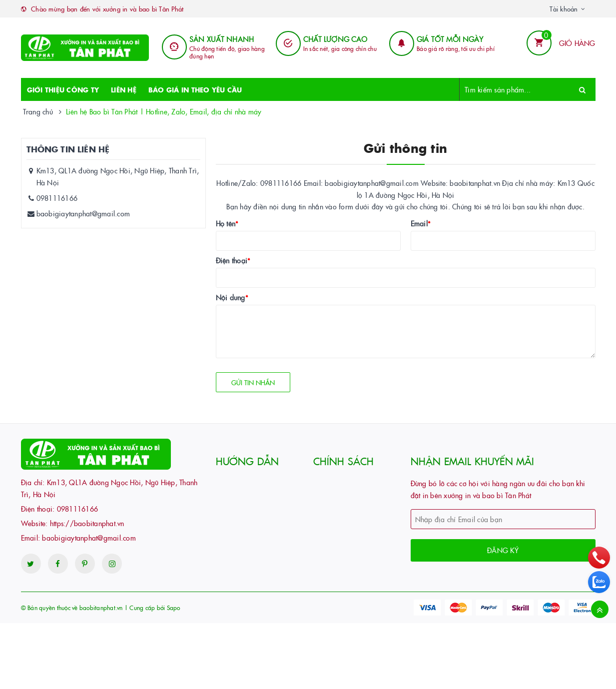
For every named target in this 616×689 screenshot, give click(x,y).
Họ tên (227, 223)
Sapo (174, 607)
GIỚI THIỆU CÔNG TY (63, 89)
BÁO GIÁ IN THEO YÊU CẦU (195, 89)
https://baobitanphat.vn (87, 523)
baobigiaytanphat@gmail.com (83, 213)
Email (421, 223)
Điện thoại (233, 260)
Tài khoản (564, 8)
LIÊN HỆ (124, 89)
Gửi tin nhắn (253, 382)
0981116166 (57, 198)
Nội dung (232, 297)
